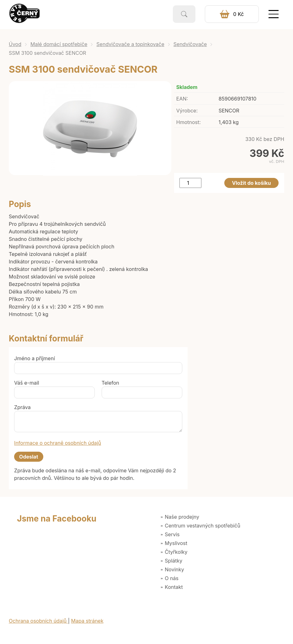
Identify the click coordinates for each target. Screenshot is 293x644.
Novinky (174, 569)
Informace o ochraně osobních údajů (58, 443)
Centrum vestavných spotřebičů (202, 526)
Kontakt (174, 587)
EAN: (182, 99)
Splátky (173, 561)
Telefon (110, 383)
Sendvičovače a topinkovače (130, 44)
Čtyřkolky (176, 552)
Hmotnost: (189, 122)
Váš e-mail (27, 383)
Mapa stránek (87, 621)
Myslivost (176, 543)
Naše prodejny (182, 517)
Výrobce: (187, 111)
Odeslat (29, 457)
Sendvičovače (190, 44)
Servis (172, 534)
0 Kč (238, 14)
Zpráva (22, 407)
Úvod (15, 44)
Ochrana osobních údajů (38, 621)
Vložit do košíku (252, 183)
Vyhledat (184, 14)
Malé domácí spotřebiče (59, 44)
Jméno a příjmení (35, 358)
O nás (172, 578)
